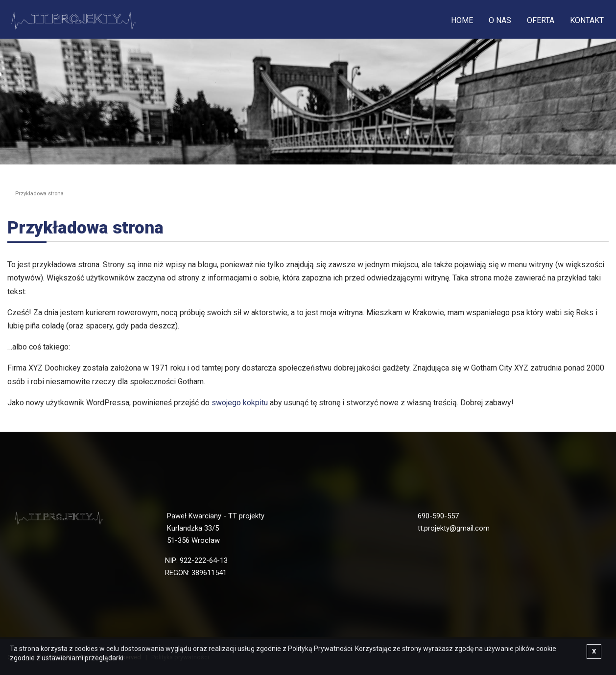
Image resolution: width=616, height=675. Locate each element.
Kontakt (587, 20)
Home (462, 20)
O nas (500, 20)
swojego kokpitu (240, 403)
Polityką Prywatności (320, 649)
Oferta (541, 20)
